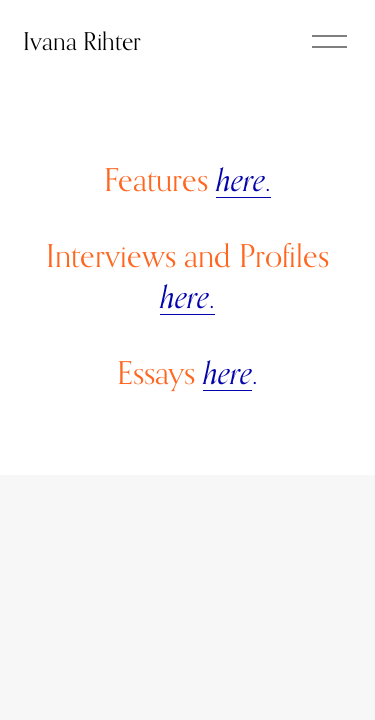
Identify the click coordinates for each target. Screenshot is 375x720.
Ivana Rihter (82, 41)
